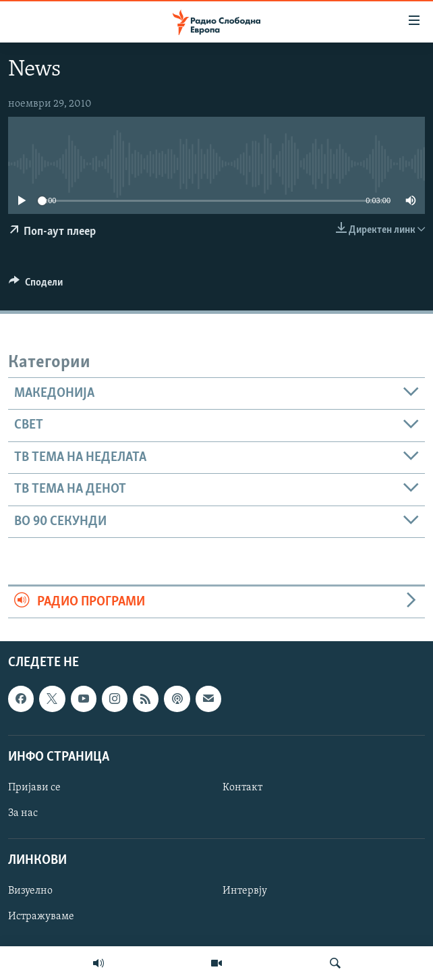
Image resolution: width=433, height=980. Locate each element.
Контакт (242, 788)
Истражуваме (41, 917)
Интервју (245, 892)
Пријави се (34, 788)
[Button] (36, 285)
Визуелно (30, 892)
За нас (23, 813)
